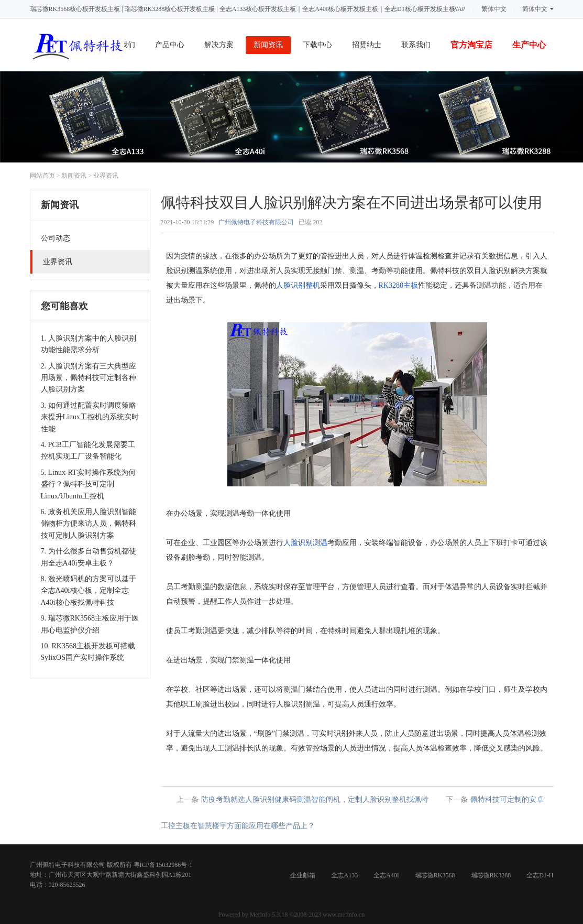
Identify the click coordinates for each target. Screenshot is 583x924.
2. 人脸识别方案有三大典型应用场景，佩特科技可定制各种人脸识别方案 (89, 378)
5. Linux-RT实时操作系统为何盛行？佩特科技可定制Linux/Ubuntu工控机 (88, 484)
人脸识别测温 (305, 543)
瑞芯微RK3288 (491, 875)
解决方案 (219, 45)
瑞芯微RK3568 (435, 875)
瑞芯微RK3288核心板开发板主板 (170, 9)
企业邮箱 (303, 875)
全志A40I (386, 875)
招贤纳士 (367, 45)
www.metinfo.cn (344, 915)
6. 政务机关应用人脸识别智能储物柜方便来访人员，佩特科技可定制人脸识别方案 (89, 524)
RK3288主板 (398, 285)
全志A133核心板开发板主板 (258, 9)
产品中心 (170, 45)
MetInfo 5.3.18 (269, 915)
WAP (459, 9)
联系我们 (416, 45)
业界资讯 (106, 176)
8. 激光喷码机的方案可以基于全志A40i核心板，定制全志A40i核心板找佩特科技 (89, 591)
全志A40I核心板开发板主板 (340, 9)
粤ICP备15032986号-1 (163, 865)
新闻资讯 (268, 45)
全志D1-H (540, 875)
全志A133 (344, 875)
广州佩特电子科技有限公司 (256, 222)
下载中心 (317, 45)
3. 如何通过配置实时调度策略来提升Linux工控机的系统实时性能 (90, 417)
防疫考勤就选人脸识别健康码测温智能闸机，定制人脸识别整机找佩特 (315, 800)
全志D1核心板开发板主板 (420, 9)
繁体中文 (494, 9)
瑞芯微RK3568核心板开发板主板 (75, 9)
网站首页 (42, 176)
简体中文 (538, 9)
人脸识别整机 (298, 285)
